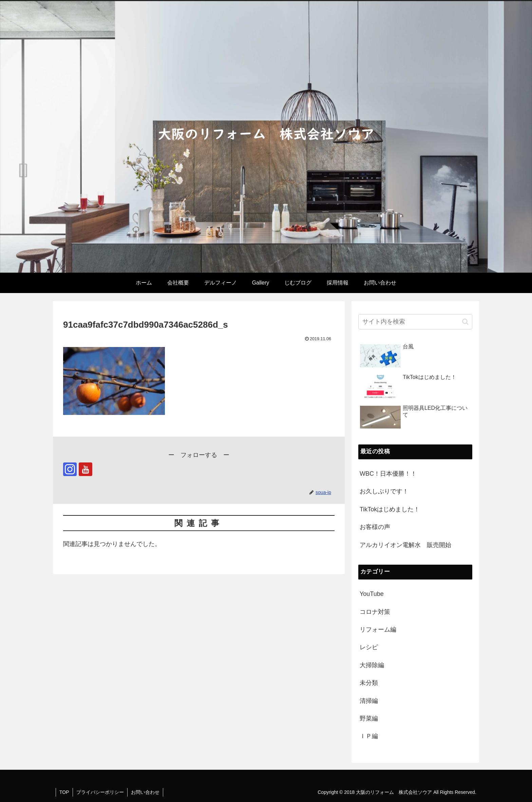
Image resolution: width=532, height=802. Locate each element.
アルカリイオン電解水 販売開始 (405, 545)
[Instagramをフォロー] (70, 469)
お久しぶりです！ (384, 491)
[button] (465, 322)
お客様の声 (375, 527)
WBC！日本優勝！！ (388, 474)
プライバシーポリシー (100, 792)
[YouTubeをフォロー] (85, 469)
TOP (64, 792)
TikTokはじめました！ (390, 509)
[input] (415, 322)
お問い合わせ (145, 792)
